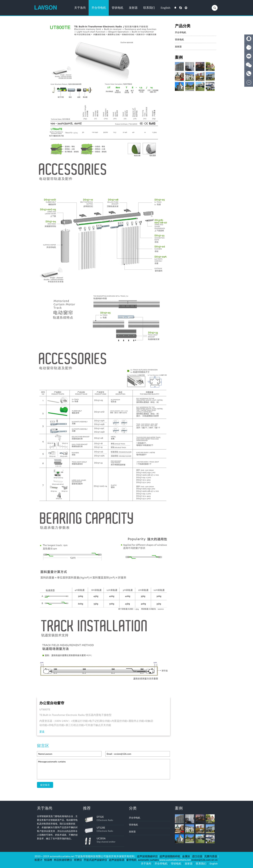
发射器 (133, 8)
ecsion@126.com (201, 860)
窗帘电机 (132, 860)
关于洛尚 (80, 8)
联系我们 (149, 8)
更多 (42, 731)
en (213, 860)
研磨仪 (78, 860)
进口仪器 (197, 856)
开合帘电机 (99, 8)
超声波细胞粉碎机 (170, 856)
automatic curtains (148, 860)
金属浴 (186, 856)
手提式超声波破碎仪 (95, 860)
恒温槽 (48, 860)
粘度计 (38, 860)
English (166, 8)
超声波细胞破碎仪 (147, 856)
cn (216, 860)
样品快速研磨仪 (63, 860)
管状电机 (117, 8)
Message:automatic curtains (104, 769)
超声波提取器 (117, 860)
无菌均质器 (211, 856)
